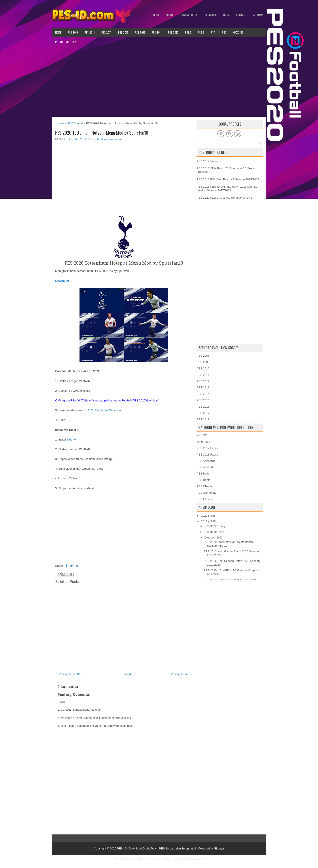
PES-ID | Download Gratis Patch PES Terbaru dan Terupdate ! (157, 848)
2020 (204, 516)
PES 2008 (203, 356)
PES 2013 (140, 32)
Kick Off (202, 435)
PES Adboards (206, 461)
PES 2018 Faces (207, 455)
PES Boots (203, 480)
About (170, 15)
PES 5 (201, 32)
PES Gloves (204, 499)
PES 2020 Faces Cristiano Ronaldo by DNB (224, 198)
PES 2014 (203, 394)
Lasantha (165, 859)
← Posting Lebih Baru (69, 674)
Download (62, 281)
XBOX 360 (238, 32)
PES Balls (203, 474)
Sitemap (258, 15)
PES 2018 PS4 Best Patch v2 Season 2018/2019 (228, 179)
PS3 (224, 32)
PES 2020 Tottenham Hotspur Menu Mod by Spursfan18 (102, 133)
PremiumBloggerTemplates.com (189, 859)
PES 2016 (123, 32)
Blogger (219, 848)
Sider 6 (71, 440)
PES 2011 (157, 32)
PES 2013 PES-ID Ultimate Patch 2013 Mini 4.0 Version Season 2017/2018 (227, 188)
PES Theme (75, 123)
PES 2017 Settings (209, 161)
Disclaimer (210, 15)
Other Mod (203, 442)
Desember (211, 526)
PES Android (205, 467)
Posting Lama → (182, 674)
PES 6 (188, 32)
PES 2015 (203, 400)
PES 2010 (173, 32)
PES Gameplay (206, 493)
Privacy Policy (189, 15)
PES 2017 (106, 32)
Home (156, 15)
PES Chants (204, 486)
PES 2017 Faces (207, 448)
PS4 (213, 32)
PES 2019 (73, 32)
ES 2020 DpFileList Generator (103, 410)
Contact (241, 15)
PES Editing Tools (66, 42)
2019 (204, 521)
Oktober (210, 538)
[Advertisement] (159, 82)
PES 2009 (203, 362)
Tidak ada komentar (109, 139)
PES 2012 (203, 381)
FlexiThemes (130, 859)
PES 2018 (90, 32)
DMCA (226, 15)
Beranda (127, 674)
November (211, 532)
